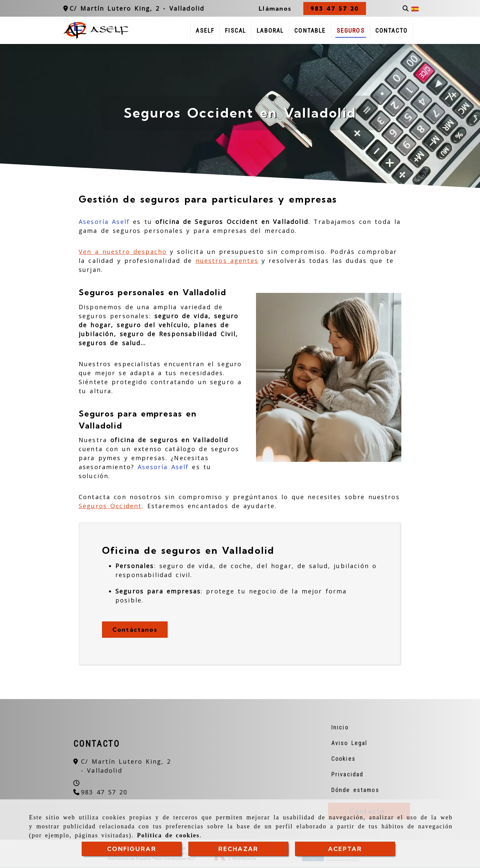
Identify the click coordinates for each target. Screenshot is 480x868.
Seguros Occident (110, 506)
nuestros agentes (227, 261)
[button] (335, 8)
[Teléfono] (100, 792)
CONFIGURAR (132, 849)
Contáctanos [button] (135, 630)
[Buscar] (406, 8)
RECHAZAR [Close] (238, 849)
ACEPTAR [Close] (345, 849)
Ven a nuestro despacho (123, 252)
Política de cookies (168, 835)
